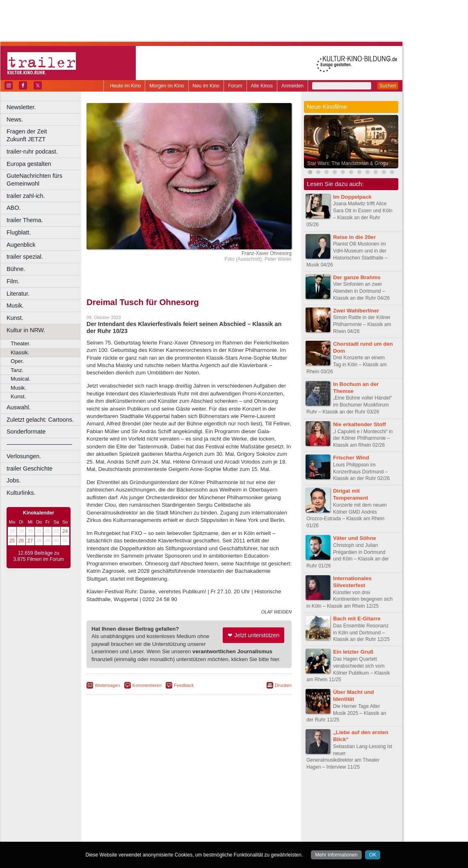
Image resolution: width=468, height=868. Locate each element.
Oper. (17, 361)
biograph (123, 802)
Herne (219, 815)
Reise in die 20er (354, 237)
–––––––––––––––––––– (39, 444)
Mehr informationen (336, 855)
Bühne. (16, 269)
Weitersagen (107, 685)
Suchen (388, 86)
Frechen (149, 815)
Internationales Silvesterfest (352, 582)
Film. (13, 281)
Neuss (206, 822)
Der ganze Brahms (357, 277)
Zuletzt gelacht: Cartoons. (40, 420)
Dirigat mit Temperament (351, 494)
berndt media (154, 795)
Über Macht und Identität (354, 696)
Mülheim (187, 822)
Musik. (15, 305)
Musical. (21, 379)
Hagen (202, 815)
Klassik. (20, 352)
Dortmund (200, 809)
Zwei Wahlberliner (356, 311)
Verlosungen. (24, 456)
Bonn (144, 809)
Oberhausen (230, 822)
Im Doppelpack (352, 197)
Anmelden (292, 86)
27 (30, 541)
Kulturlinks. (21, 493)
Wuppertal (223, 829)
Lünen (168, 822)
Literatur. (18, 294)
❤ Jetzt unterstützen (253, 635)
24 (65, 531)
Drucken (283, 685)
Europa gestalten (29, 164)
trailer (189, 802)
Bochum (126, 809)
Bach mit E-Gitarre (357, 619)
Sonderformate (26, 432)
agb (235, 795)
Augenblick (21, 245)
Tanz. (17, 370)
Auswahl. (18, 407)
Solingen (191, 829)
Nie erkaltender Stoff (360, 424)
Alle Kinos (262, 86)
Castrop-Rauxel (169, 809)
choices (145, 802)
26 (21, 541)
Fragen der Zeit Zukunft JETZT (45, 135)
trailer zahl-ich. (26, 196)
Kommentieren (147, 685)
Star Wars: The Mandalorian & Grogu (348, 163)
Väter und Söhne (355, 538)
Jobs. (14, 480)
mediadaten (256, 795)
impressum (184, 795)
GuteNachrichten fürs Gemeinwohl (34, 180)
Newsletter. (21, 107)
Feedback (184, 685)
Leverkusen (146, 822)
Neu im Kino (206, 86)
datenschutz (213, 795)
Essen (131, 815)
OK (373, 855)
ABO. (14, 208)
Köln (248, 815)
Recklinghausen (161, 829)
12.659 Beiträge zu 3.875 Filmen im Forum (38, 556)
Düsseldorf (225, 809)
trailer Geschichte (30, 468)
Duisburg (250, 809)
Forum (235, 86)
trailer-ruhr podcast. (32, 152)
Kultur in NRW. (26, 330)
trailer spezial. (25, 257)
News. (15, 119)
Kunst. (15, 318)
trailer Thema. (25, 220)
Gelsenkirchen (177, 815)
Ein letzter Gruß (353, 652)
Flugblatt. (19, 232)
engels (165, 802)
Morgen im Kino (167, 86)
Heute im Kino (125, 86)
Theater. (21, 343)
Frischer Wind (351, 458)
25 (12, 541)
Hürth (234, 815)
